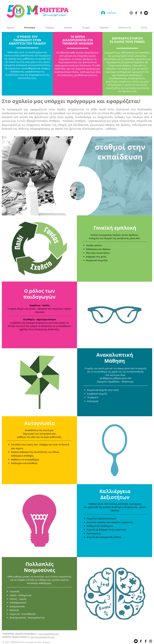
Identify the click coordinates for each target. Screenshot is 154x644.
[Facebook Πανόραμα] (136, 13)
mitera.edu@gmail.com (49, 634)
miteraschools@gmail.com (42, 637)
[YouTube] (146, 13)
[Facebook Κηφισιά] (141, 13)
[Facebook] (141, 641)
